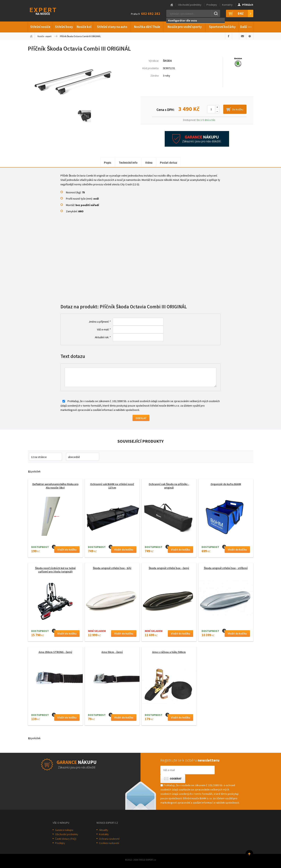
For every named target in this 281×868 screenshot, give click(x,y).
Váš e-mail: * (104, 329)
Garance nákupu (64, 830)
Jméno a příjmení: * (100, 322)
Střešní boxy (64, 27)
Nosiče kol (84, 27)
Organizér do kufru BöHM (226, 484)
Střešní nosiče (40, 27)
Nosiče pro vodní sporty (185, 27)
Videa (149, 163)
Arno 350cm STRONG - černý (55, 652)
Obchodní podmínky (190, 5)
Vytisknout (250, 36)
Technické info (128, 163)
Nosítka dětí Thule (147, 27)
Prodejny (212, 5)
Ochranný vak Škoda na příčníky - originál (169, 486)
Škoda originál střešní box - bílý (112, 568)
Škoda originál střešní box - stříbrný (226, 568)
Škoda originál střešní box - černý (169, 568)
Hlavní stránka (172, 5)
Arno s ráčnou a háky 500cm (169, 652)
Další (246, 26)
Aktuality (104, 830)
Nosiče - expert (44, 36)
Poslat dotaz (169, 163)
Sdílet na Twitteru (236, 36)
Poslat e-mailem (243, 36)
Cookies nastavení (109, 843)
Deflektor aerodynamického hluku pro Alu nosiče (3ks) (55, 486)
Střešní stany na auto (112, 27)
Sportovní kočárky (222, 27)
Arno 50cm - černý (112, 652)
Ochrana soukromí (109, 839)
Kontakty (227, 5)
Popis (108, 163)
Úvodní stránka (31, 36)
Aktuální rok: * (103, 337)
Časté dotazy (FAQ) (66, 839)
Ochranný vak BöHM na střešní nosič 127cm (112, 486)
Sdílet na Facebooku (229, 36)
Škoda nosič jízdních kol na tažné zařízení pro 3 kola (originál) (55, 570)
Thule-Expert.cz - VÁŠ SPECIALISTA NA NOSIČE (48, 11)
